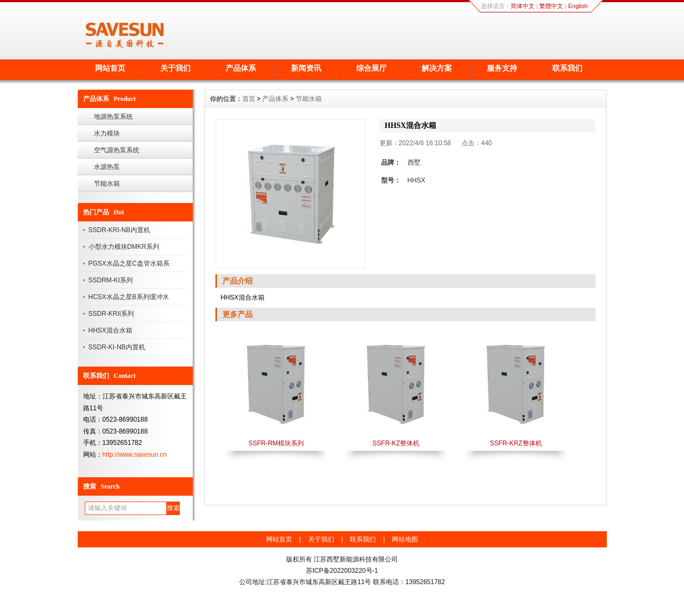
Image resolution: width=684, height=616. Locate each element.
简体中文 (523, 6)
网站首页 (110, 68)
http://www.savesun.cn (135, 455)
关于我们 (175, 68)
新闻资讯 (306, 68)
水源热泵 (107, 167)
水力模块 (107, 133)
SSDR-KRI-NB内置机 (119, 230)
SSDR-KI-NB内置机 (117, 347)
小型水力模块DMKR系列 (124, 247)
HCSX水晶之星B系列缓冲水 (129, 297)
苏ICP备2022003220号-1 (342, 571)
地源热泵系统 (113, 117)
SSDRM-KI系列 (111, 280)
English (578, 6)
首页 (249, 99)
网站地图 (405, 539)
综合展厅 (371, 68)
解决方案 (437, 68)
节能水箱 (107, 184)
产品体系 (241, 68)
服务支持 (502, 68)
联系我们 (567, 68)
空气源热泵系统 (117, 150)
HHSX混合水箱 (110, 330)
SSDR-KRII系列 (111, 314)
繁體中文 (551, 6)
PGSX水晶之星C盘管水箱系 (129, 263)
